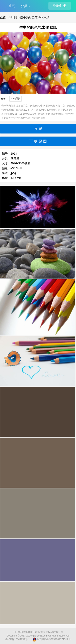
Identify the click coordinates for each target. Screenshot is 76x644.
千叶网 (13, 17)
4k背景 (16, 99)
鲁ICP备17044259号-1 (17, 639)
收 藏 (38, 129)
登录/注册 (60, 6)
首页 (12, 6)
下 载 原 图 (38, 141)
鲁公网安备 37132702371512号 (52, 640)
